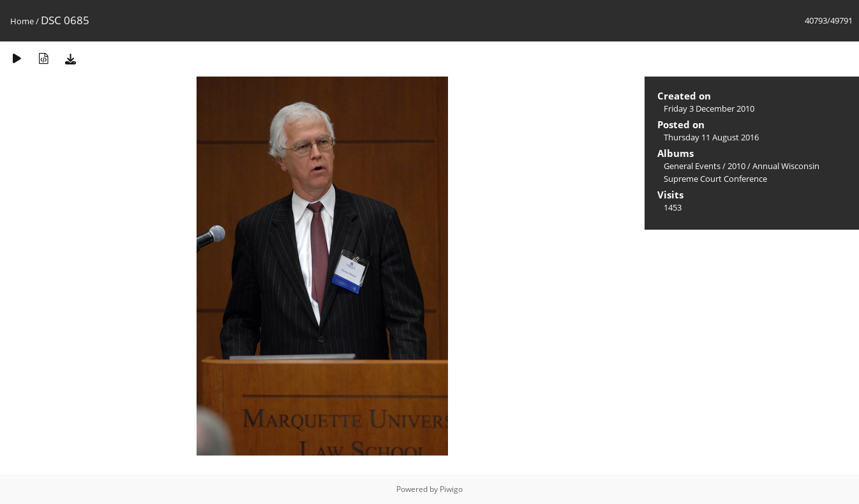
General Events (692, 166)
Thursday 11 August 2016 (711, 137)
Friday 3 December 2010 (709, 108)
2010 (736, 166)
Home (22, 21)
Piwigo (451, 489)
